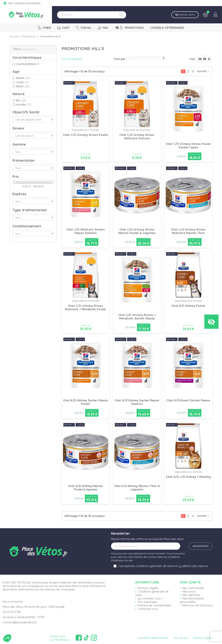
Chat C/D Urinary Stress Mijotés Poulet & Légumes (137, 231)
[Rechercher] (92, 15)
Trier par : (120, 59)
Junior (22, 82)
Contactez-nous (148, 609)
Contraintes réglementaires (153, 638)
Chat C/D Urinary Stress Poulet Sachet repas (188, 146)
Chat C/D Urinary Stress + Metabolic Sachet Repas (137, 317)
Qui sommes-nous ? (150, 598)
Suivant (203, 71)
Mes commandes (193, 588)
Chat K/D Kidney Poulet (188, 306)
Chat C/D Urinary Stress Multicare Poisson (137, 137)
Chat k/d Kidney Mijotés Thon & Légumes (137, 488)
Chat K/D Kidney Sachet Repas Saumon (137, 402)
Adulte (23, 78)
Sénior (23, 86)
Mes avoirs (189, 591)
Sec (21, 100)
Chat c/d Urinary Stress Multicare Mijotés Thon (188, 231)
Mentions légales (148, 588)
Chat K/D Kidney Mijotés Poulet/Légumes (86, 488)
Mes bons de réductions (198, 605)
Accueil (14, 36)
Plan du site (181, 638)
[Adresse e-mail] (146, 546)
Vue (192, 59)
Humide (23, 105)
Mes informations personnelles (192, 600)
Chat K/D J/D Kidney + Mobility (188, 477)
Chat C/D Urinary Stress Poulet (86, 135)
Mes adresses (191, 595)
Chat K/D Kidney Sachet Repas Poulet (86, 402)
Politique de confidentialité (154, 605)
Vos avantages (147, 602)
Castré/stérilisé (28, 64)
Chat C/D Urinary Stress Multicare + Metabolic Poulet (86, 307)
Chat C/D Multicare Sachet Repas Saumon (86, 231)
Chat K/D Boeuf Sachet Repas (188, 400)
